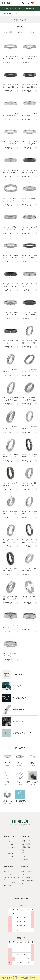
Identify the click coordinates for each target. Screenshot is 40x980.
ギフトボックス (9, 856)
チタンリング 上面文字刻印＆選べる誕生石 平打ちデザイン (10, 201)
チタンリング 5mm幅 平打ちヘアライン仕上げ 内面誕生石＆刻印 (30, 400)
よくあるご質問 (26, 844)
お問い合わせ (26, 859)
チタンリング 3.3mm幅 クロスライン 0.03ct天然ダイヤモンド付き (11, 315)
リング (7, 763)
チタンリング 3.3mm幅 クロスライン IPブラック (30, 315)
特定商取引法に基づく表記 (11, 879)
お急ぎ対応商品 (20, 801)
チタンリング (26, 625)
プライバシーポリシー (11, 883)
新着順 (32, 32)
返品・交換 (25, 853)
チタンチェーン (9, 853)
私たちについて (9, 871)
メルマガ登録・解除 (28, 880)
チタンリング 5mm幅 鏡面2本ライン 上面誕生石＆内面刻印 (10, 514)
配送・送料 (25, 850)
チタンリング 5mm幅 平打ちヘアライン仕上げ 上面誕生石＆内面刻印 (11, 428)
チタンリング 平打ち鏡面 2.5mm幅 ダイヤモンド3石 (29, 144)
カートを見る (26, 877)
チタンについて (9, 874)
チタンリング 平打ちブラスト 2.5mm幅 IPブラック (10, 87)
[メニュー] (36, 3)
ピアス (33, 763)
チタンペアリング (9, 844)
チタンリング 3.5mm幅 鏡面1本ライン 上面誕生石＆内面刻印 (11, 542)
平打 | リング (13, 14)
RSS (5, 886)
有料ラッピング (33, 782)
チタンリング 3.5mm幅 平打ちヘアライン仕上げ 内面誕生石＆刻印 (30, 371)
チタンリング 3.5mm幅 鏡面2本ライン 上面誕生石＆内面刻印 (11, 457)
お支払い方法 (26, 847)
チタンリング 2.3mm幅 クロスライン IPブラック (30, 258)
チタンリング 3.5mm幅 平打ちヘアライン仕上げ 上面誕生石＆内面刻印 (11, 400)
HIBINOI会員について (28, 871)
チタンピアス (8, 850)
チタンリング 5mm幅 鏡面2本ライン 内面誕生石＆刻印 (29, 485)
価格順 (20, 32)
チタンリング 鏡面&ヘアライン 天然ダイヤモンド (10, 229)
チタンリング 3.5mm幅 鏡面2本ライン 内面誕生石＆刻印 (30, 428)
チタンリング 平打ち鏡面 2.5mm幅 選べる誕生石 (10, 144)
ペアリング (20, 763)
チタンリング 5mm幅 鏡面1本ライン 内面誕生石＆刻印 (29, 571)
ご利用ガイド (26, 841)
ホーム (4, 14)
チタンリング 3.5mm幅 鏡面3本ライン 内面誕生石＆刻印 (30, 343)
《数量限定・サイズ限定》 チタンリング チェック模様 (29, 599)
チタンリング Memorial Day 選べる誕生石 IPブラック (29, 172)
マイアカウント (26, 874)
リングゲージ (7, 801)
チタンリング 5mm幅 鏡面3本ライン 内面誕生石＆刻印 (10, 371)
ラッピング (25, 856)
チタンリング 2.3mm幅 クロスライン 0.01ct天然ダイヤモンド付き (11, 258)
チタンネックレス (9, 847)
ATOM (9, 886)
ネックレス (7, 782)
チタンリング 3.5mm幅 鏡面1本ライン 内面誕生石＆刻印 (30, 514)
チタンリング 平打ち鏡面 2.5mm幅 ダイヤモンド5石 (10, 116)
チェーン (20, 782)
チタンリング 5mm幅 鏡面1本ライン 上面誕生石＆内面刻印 (10, 599)
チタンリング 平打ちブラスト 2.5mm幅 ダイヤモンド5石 (29, 59)
